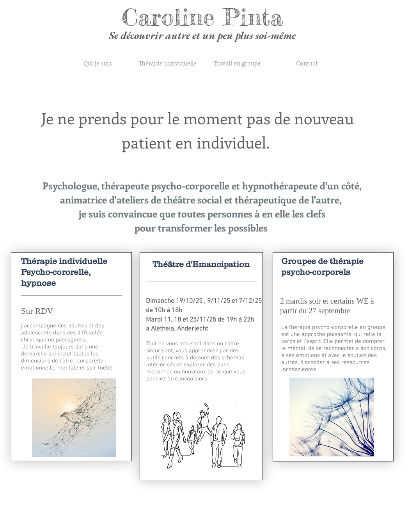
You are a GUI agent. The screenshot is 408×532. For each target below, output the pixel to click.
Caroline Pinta (202, 17)
